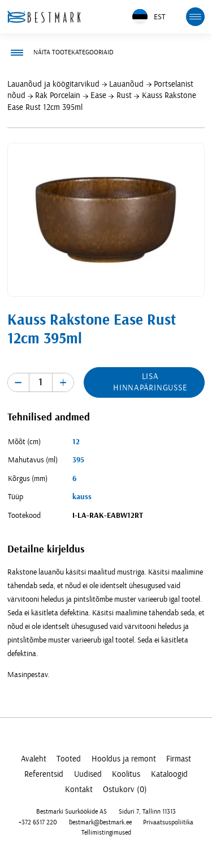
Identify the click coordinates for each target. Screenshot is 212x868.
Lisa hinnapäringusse (150, 382)
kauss (82, 497)
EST (149, 17)
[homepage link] (44, 17)
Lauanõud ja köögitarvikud (53, 84)
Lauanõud (126, 84)
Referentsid (44, 774)
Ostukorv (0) (125, 790)
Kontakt (79, 790)
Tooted (69, 759)
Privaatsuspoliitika (168, 822)
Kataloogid (169, 774)
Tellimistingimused (106, 833)
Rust (124, 95)
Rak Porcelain (58, 95)
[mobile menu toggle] (196, 17)
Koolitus (126, 774)
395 (78, 460)
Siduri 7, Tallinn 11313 (147, 812)
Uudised (88, 774)
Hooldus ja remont (124, 759)
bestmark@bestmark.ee (100, 822)
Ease (98, 95)
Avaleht (34, 759)
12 (76, 442)
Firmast (179, 759)
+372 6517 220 (38, 822)
